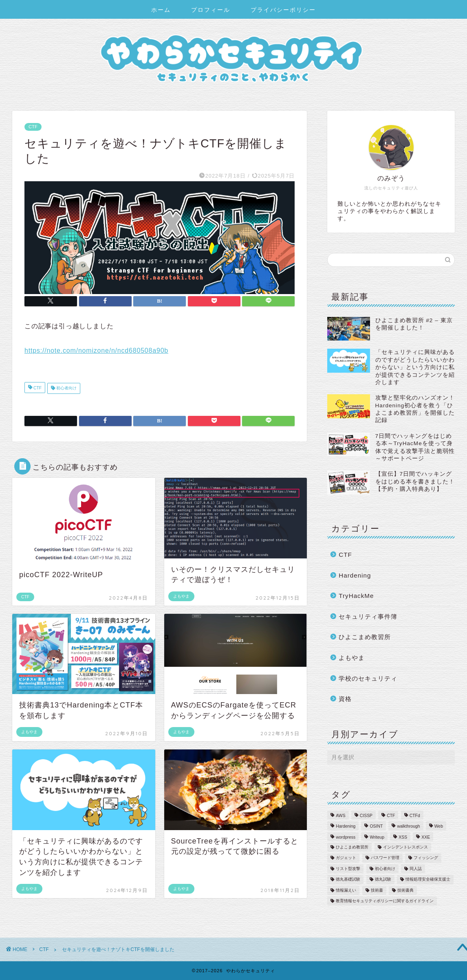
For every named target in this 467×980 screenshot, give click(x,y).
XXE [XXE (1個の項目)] (426, 837)
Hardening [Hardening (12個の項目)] (346, 827)
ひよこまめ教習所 (365, 637)
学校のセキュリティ (368, 678)
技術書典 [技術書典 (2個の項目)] (405, 890)
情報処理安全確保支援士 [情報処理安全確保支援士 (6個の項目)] (428, 880)
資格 (345, 699)
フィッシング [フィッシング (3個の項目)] (426, 858)
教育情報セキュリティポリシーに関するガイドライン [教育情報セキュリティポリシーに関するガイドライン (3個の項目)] (385, 901)
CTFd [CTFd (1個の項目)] (415, 816)
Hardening (355, 575)
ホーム (161, 10)
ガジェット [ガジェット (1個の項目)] (346, 858)
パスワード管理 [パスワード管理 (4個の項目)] (385, 858)
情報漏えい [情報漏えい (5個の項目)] (346, 890)
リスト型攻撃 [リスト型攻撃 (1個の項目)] (348, 869)
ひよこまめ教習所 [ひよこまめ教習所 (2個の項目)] (352, 847)
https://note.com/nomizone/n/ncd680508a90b (96, 350)
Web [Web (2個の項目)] (439, 827)
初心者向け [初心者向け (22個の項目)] (385, 869)
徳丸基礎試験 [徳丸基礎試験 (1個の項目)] (348, 880)
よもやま (352, 658)
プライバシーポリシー (283, 10)
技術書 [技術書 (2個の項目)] (377, 890)
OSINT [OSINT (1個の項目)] (376, 827)
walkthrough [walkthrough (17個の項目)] (408, 827)
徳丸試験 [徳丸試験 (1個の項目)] (383, 880)
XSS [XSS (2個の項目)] (403, 837)
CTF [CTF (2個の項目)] (391, 816)
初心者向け (66, 388)
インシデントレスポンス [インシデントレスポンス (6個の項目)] (405, 847)
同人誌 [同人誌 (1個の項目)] (416, 869)
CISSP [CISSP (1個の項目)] (366, 816)
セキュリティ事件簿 (368, 616)
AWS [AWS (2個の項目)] (340, 816)
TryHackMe (356, 596)
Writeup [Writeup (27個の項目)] (377, 837)
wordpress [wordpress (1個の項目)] (346, 837)
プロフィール (211, 10)
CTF (33, 127)
